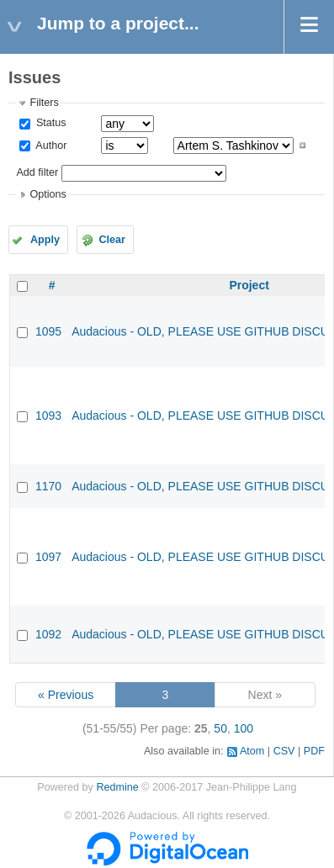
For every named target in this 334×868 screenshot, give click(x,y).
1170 (48, 486)
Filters (44, 103)
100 (244, 728)
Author (50, 146)
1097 (48, 557)
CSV (284, 751)
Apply (45, 240)
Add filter (37, 172)
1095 (48, 331)
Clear (112, 240)
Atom (252, 751)
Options (48, 194)
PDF (314, 751)
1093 (48, 415)
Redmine (117, 787)
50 (220, 728)
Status (49, 123)
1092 (48, 634)
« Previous (66, 695)
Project (249, 285)
